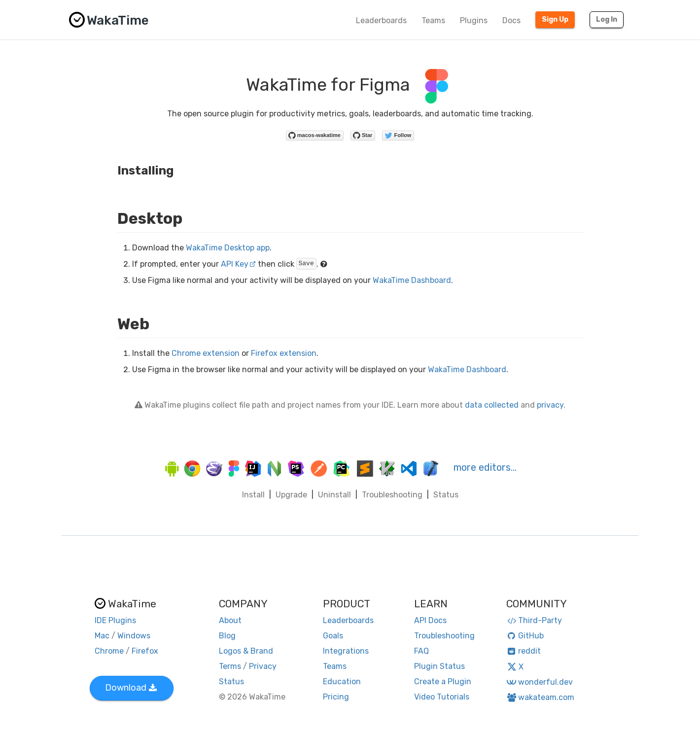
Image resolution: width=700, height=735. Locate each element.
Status (446, 495)
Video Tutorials (442, 697)
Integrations (346, 651)
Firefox (145, 651)
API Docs (430, 620)
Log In (607, 19)
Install (253, 495)
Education (342, 682)
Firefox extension (284, 353)
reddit (524, 651)
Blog (227, 636)
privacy (550, 405)
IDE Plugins (115, 620)
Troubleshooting (392, 495)
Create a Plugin (443, 682)
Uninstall (334, 495)
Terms (230, 666)
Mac (102, 636)
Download (131, 688)
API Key (238, 264)
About (230, 620)
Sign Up (555, 19)
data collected (492, 405)
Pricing (336, 697)
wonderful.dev (540, 682)
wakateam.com (541, 697)
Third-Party (534, 620)
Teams (433, 20)
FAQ (421, 651)
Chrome (109, 651)
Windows (134, 636)
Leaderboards (381, 20)
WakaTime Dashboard (412, 280)
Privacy (263, 666)
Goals (333, 636)
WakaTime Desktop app (228, 248)
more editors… (485, 467)
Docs (511, 20)
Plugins (474, 20)
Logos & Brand (246, 651)
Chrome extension (206, 353)
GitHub (525, 636)
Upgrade (291, 495)
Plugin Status (439, 666)
